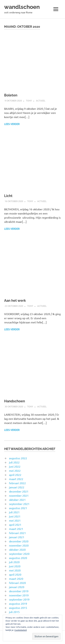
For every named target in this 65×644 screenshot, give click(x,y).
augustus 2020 (18, 558)
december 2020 (19, 541)
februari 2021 (17, 533)
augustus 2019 (18, 603)
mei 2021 (15, 520)
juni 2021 (15, 516)
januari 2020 (17, 587)
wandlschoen (22, 7)
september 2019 (19, 599)
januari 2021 (17, 537)
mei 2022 (15, 471)
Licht (8, 196)
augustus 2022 (18, 458)
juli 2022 (14, 462)
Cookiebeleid (21, 630)
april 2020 (15, 574)
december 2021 (19, 491)
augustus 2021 (18, 508)
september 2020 (19, 554)
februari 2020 (17, 583)
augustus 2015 (18, 608)
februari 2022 (17, 483)
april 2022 (15, 475)
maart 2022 (16, 479)
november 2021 (19, 495)
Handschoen (15, 401)
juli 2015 (14, 612)
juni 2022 (15, 466)
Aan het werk (15, 301)
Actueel (41, 100)
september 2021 (19, 504)
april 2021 (15, 525)
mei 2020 (15, 570)
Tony (29, 100)
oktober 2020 (17, 549)
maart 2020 (16, 579)
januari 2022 (17, 487)
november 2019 (19, 595)
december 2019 (19, 591)
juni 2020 (15, 566)
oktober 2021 (17, 500)
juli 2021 (14, 512)
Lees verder (12, 124)
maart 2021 (16, 529)
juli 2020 (14, 562)
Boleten (11, 95)
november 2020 (19, 545)
